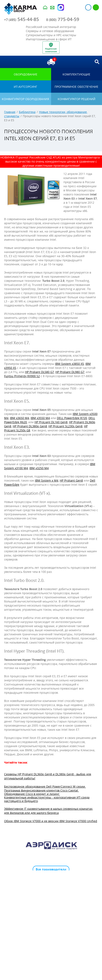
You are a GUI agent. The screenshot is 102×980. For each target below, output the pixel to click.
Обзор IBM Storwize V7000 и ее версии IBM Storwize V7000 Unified (51, 821)
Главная (10, 112)
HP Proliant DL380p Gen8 (30, 426)
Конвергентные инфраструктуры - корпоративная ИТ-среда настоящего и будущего (47, 799)
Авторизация (88, 7)
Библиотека (27, 112)
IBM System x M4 (47, 480)
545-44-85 (22, 19)
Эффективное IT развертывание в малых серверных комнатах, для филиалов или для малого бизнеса (49, 811)
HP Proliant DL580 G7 (40, 372)
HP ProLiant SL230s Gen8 (65, 426)
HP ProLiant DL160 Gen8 (51, 422)
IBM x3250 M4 (39, 468)
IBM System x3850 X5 (69, 364)
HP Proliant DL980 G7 (70, 372)
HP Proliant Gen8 (71, 480)
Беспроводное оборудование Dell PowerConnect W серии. (45, 786)
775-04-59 (63, 19)
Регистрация (96, 7)
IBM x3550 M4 (40, 418)
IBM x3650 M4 (19, 418)
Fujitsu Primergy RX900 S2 (22, 376)
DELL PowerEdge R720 (72, 418)
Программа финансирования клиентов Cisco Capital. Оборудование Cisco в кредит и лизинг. (41, 792)
